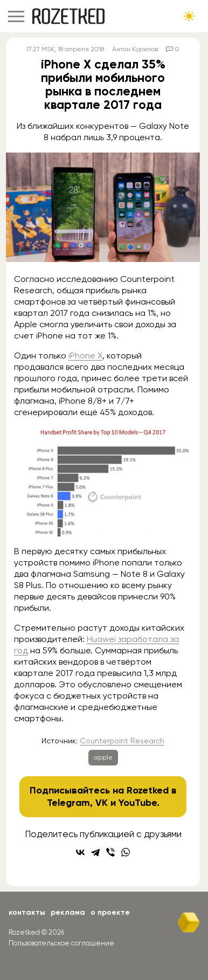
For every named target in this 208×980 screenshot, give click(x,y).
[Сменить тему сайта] (189, 16)
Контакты (27, 912)
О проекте (110, 912)
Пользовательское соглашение (61, 943)
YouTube (138, 803)
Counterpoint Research (122, 741)
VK (102, 803)
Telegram (68, 803)
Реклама (68, 912)
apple (103, 757)
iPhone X (85, 356)
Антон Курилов (135, 49)
